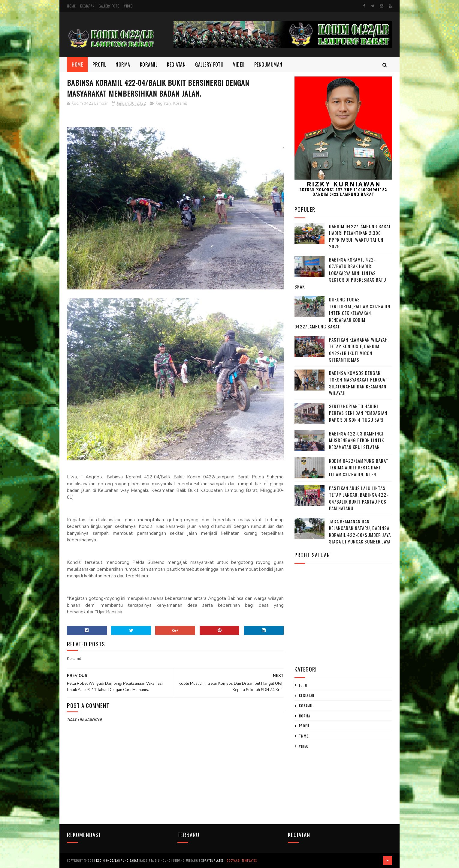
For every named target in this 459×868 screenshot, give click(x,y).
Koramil (149, 64)
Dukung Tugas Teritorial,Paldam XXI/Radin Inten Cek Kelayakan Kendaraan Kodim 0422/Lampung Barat (342, 313)
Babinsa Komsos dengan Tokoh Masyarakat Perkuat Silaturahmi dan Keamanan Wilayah (358, 383)
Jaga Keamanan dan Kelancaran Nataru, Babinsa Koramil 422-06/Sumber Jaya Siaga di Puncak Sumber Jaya (360, 531)
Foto (303, 685)
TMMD (304, 736)
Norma (123, 64)
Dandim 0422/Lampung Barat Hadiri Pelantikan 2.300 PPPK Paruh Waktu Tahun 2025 (360, 236)
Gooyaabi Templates (242, 860)
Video (128, 6)
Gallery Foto (109, 6)
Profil (99, 64)
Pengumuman (268, 64)
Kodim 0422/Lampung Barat (117, 860)
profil (304, 726)
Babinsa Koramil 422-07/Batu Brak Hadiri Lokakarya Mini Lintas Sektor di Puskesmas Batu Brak (340, 273)
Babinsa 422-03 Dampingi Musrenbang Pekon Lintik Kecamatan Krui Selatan (356, 440)
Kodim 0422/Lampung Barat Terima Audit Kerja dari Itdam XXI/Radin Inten (359, 467)
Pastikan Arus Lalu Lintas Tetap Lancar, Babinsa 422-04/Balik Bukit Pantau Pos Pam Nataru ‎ (359, 498)
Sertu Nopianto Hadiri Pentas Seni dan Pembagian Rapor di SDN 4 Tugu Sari (358, 413)
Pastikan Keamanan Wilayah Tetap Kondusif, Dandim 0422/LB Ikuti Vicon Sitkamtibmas (358, 350)
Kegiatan (87, 6)
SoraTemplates (212, 860)
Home (71, 6)
